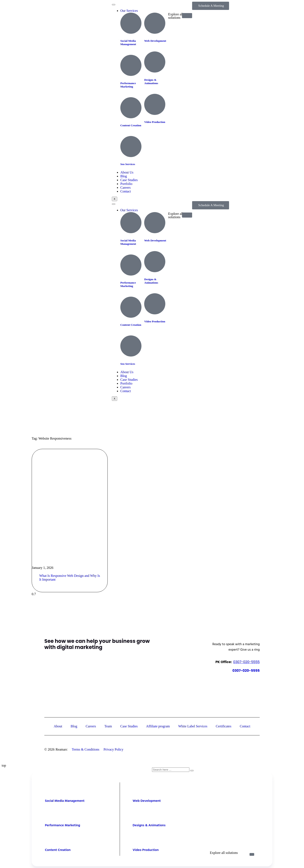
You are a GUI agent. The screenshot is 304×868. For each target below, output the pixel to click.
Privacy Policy (113, 749)
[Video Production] (155, 104)
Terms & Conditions (85, 749)
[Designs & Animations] (155, 62)
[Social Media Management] (131, 23)
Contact (126, 191)
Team (108, 726)
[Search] (192, 771)
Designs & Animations (151, 81)
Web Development (155, 41)
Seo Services (128, 164)
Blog (124, 176)
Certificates (224, 726)
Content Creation (131, 125)
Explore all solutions (224, 853)
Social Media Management (128, 42)
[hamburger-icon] (114, 5)
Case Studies (129, 180)
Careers (126, 188)
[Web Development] (155, 23)
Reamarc (62, 749)
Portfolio (126, 184)
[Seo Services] (131, 147)
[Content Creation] (131, 108)
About (58, 726)
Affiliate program (158, 726)
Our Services (129, 11)
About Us (127, 172)
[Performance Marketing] (131, 65)
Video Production (155, 122)
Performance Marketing (128, 85)
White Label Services (193, 726)
